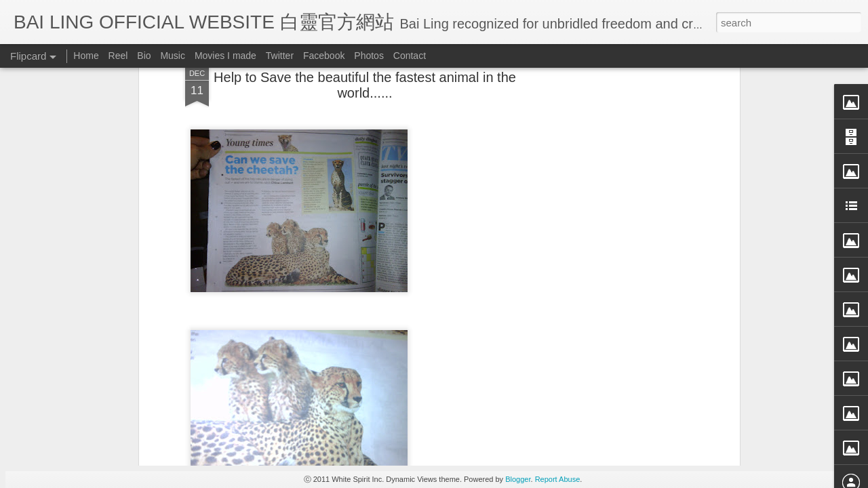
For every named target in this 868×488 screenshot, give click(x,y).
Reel (118, 56)
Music (173, 56)
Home (86, 56)
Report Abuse (558, 479)
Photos (369, 56)
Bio (144, 56)
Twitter (280, 56)
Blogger (518, 479)
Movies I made (225, 56)
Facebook (324, 56)
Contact (410, 56)
